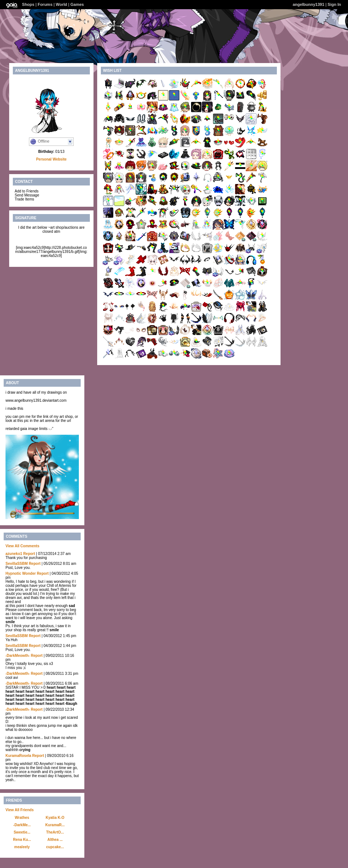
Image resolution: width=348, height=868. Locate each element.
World (61, 4)
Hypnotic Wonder (21, 573)
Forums (45, 4)
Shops (28, 4)
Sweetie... (22, 832)
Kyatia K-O (55, 818)
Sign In (334, 4)
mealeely (22, 847)
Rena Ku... (22, 840)
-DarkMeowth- (18, 656)
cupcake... (55, 847)
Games (77, 4)
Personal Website (51, 159)
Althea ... (55, 840)
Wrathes (22, 818)
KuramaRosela (18, 756)
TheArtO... (55, 832)
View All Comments (22, 546)
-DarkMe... (22, 825)
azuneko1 (14, 554)
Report (29, 554)
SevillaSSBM (17, 564)
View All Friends (20, 810)
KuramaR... (55, 825)
